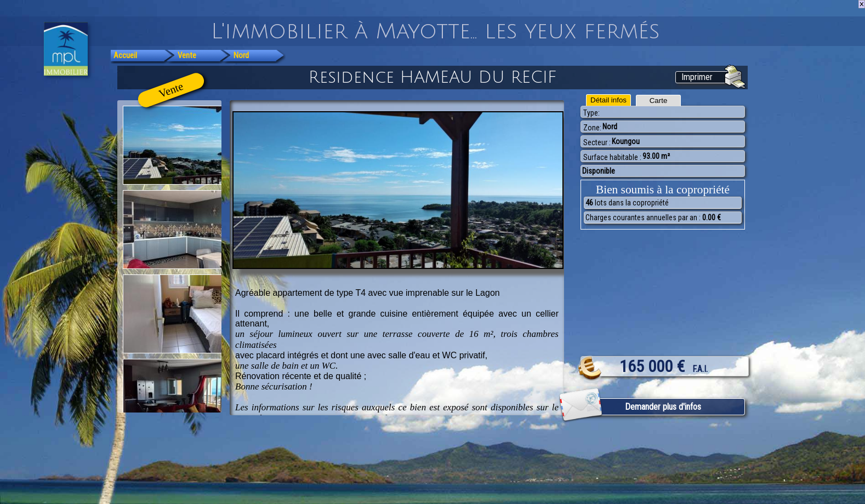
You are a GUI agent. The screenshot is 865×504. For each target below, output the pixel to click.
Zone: (592, 128)
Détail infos (608, 100)
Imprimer (697, 77)
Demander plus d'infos (663, 407)
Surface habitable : (612, 157)
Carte (659, 101)
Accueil (125, 55)
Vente (187, 55)
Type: (591, 113)
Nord (241, 55)
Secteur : (597, 142)
